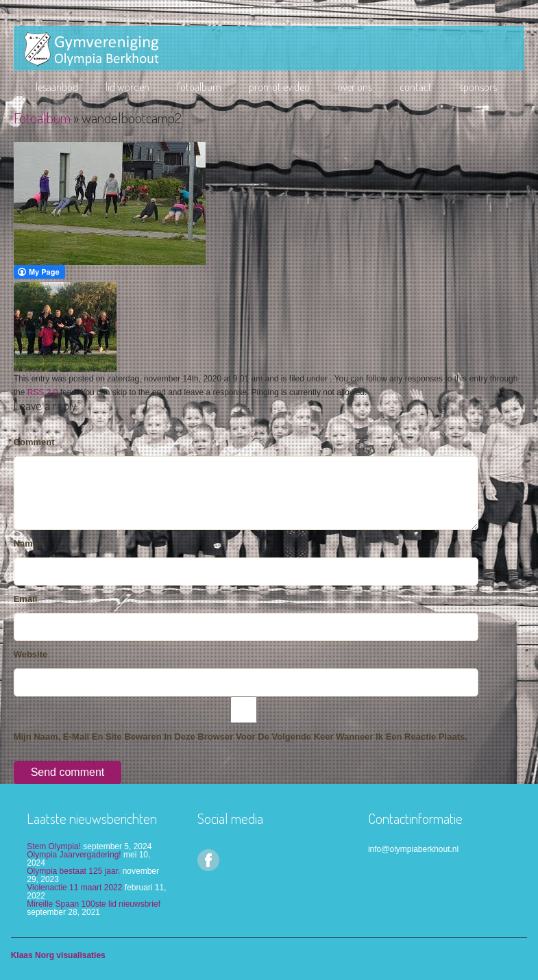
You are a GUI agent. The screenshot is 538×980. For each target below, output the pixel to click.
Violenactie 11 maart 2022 (74, 888)
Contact (416, 87)
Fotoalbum (199, 87)
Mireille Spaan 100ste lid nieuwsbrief (94, 904)
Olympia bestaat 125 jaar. (73, 871)
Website (31, 654)
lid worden (127, 87)
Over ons (355, 87)
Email (26, 599)
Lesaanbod (57, 87)
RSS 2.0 (43, 392)
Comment (34, 442)
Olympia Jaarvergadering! (74, 855)
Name (26, 543)
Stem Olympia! (54, 846)
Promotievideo (279, 87)
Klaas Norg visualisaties (58, 955)
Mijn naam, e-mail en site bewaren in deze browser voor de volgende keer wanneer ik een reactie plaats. (241, 737)
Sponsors (478, 87)
